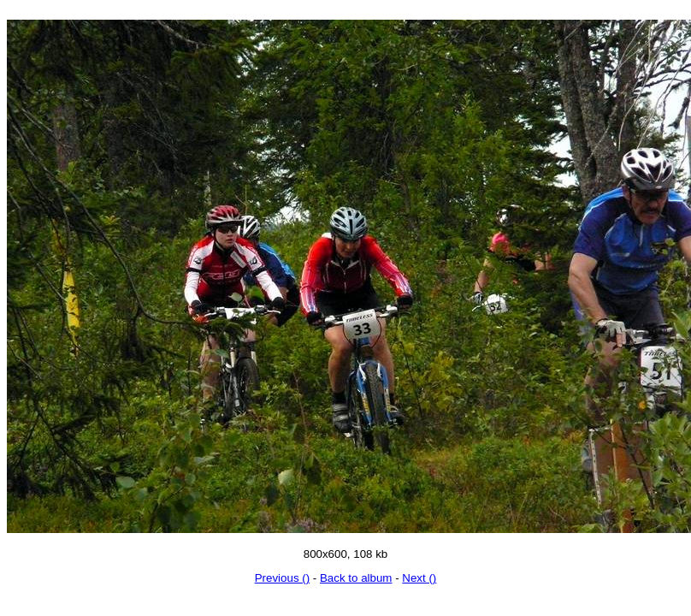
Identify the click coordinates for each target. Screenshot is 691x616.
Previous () (282, 578)
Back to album (356, 578)
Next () (419, 578)
